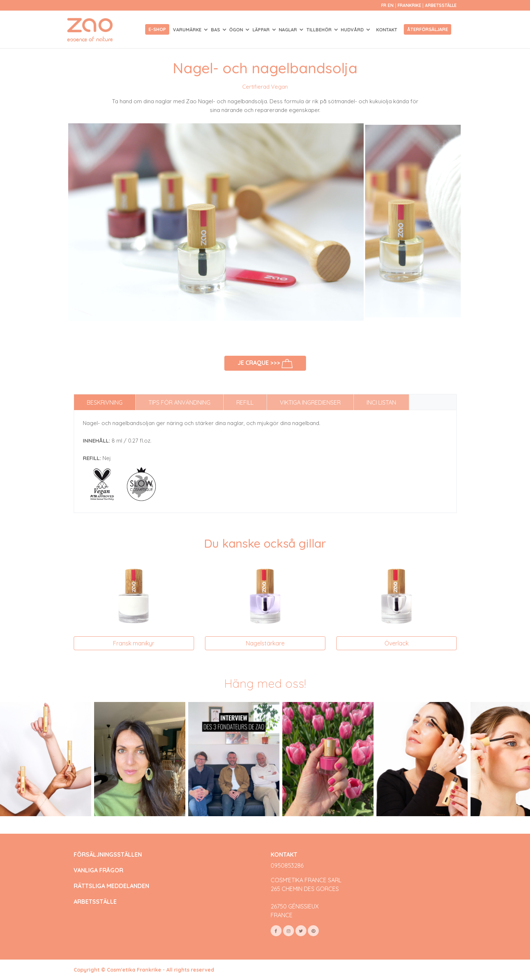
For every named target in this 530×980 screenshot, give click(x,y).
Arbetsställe (441, 5)
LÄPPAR (262, 30)
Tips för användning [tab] (179, 402)
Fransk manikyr (134, 643)
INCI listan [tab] (381, 402)
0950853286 (287, 865)
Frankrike (410, 5)
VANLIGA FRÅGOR (98, 870)
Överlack (396, 643)
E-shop (157, 29)
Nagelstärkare (265, 643)
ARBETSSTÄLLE (95, 902)
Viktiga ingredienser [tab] (310, 402)
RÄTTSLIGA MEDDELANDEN (111, 886)
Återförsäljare (428, 29)
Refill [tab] (245, 402)
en (391, 5)
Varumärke (188, 30)
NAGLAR (289, 30)
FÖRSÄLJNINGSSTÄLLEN (108, 855)
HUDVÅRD (353, 30)
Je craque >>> (265, 364)
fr (384, 5)
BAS (216, 30)
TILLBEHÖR (320, 30)
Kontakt (387, 30)
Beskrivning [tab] (105, 402)
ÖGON (237, 30)
